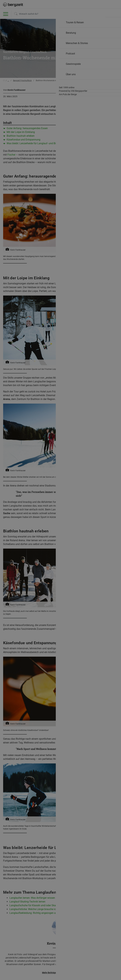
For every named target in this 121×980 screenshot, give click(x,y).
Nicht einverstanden (38, 37)
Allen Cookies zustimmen (83, 39)
